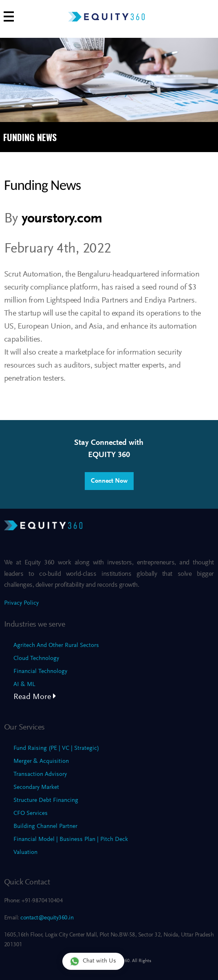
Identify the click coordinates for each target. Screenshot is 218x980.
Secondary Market (36, 787)
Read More (35, 697)
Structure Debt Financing (46, 800)
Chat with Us (93, 961)
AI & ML (24, 685)
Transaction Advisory (40, 774)
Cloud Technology (36, 659)
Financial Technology (40, 672)
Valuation (25, 853)
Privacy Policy (21, 603)
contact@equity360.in (46, 918)
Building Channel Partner (45, 826)
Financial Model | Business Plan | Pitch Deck (71, 840)
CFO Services (31, 813)
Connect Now (109, 481)
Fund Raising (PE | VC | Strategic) (56, 748)
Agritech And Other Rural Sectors (56, 646)
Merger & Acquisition (41, 761)
